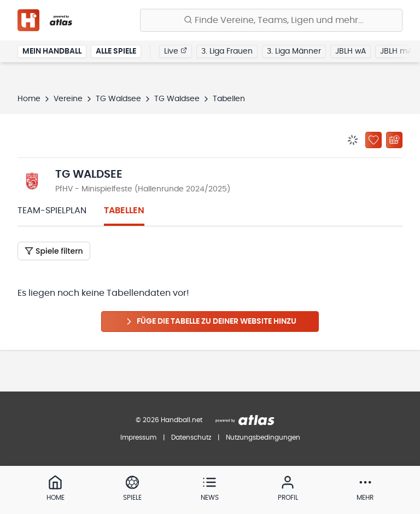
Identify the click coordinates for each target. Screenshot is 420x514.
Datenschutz (191, 437)
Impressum (138, 437)
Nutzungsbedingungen (263, 437)
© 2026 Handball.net (169, 420)
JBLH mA (396, 51)
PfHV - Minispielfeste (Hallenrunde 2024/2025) (143, 189)
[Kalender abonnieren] (394, 140)
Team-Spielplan (52, 211)
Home (29, 99)
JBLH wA (351, 51)
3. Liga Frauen (227, 51)
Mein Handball (52, 51)
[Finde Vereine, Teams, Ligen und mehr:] (271, 20)
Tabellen (124, 211)
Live (176, 51)
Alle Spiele (116, 51)
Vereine (68, 99)
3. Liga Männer (294, 51)
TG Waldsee (118, 99)
